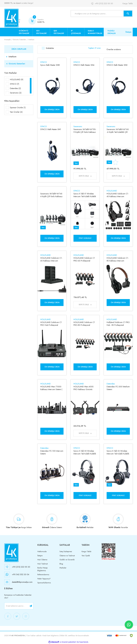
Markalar (63, 568)
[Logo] (11, 18)
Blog (61, 564)
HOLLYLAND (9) (17, 79)
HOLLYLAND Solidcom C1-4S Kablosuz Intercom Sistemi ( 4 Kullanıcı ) (118, 195)
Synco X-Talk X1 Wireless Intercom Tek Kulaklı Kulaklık (85, 195)
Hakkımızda (42, 551)
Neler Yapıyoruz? (44, 579)
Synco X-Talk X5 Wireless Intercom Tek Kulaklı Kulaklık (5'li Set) (85, 452)
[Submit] (31, 606)
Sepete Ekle (84, 176)
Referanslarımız (43, 575)
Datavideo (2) (15, 88)
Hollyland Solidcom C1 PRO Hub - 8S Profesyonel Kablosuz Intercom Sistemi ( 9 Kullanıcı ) (118, 324)
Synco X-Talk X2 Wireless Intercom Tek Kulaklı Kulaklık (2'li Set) (118, 452)
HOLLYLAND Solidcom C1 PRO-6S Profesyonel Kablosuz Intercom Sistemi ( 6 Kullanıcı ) (84, 259)
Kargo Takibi (128, 3)
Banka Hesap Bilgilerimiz (42, 569)
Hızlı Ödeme (42, 560)
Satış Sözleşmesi (66, 551)
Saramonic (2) (16, 93)
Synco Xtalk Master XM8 (50, 65)
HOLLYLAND (112, 191)
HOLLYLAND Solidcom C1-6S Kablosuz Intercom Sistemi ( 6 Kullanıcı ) (51, 259)
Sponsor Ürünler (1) (18, 108)
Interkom (31, 40)
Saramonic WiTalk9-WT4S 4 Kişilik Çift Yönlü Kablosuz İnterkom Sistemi (51, 195)
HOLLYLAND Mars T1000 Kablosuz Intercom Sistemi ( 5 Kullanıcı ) (51, 388)
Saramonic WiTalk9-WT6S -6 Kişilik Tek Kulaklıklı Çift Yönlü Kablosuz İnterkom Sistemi (118, 131)
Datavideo (111, 384)
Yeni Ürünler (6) (16, 112)
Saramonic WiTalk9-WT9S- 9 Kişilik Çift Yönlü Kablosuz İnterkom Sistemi (85, 131)
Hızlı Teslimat (43, 564)
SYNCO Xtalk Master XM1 (51, 129)
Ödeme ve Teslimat (67, 556)
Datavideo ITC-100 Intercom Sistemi (52, 452)
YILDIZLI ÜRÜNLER (112, 32)
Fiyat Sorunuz (85, 238)
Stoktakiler (50, 48)
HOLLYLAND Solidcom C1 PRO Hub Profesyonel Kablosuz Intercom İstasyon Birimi (51, 324)
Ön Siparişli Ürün (52, 110)
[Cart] (36, 21)
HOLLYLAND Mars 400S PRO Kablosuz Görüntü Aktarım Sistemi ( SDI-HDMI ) (85, 388)
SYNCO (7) (15, 84)
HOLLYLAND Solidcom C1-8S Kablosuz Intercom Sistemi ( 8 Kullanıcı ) (118, 259)
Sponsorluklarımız (44, 583)
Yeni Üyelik (86, 556)
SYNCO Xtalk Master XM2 (117, 65)
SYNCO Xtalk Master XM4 (84, 65)
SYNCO (44, 62)
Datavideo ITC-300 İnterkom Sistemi (118, 388)
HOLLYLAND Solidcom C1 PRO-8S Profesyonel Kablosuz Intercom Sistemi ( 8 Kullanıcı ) (84, 324)
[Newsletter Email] (19, 606)
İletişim (128, 32)
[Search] (102, 14)
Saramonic (78, 126)
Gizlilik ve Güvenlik (67, 560)
